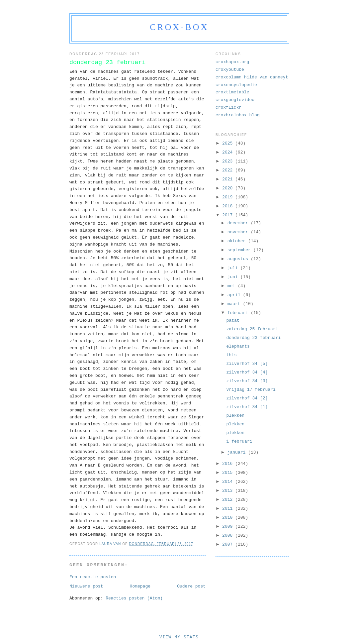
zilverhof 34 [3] (247, 381)
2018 (229, 206)
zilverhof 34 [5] (247, 364)
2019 (229, 197)
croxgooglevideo (235, 100)
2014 (229, 482)
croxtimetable (232, 92)
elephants (238, 346)
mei (233, 286)
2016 (229, 464)
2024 (229, 152)
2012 (229, 500)
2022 (229, 170)
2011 (229, 509)
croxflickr (228, 107)
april (235, 295)
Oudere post (191, 586)
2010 (229, 518)
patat (233, 321)
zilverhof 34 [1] (247, 407)
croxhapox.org (232, 62)
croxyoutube (230, 70)
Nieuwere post (86, 586)
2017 (229, 215)
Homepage (140, 586)
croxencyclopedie (236, 85)
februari (239, 313)
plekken (235, 416)
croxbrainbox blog (238, 115)
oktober (238, 241)
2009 (229, 527)
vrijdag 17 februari (251, 390)
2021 (229, 179)
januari (238, 452)
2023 (229, 161)
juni (234, 277)
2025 (229, 143)
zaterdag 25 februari (252, 329)
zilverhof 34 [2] (247, 398)
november (239, 232)
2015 (229, 473)
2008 (229, 536)
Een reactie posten (93, 577)
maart (235, 304)
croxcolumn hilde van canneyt (252, 77)
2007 (229, 544)
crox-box (179, 27)
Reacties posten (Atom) (134, 598)
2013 (229, 491)
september (240, 250)
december (239, 223)
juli (234, 268)
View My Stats (179, 637)
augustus (239, 259)
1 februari (239, 441)
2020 (229, 188)
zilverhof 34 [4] (247, 372)
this (231, 355)
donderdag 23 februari (253, 338)
